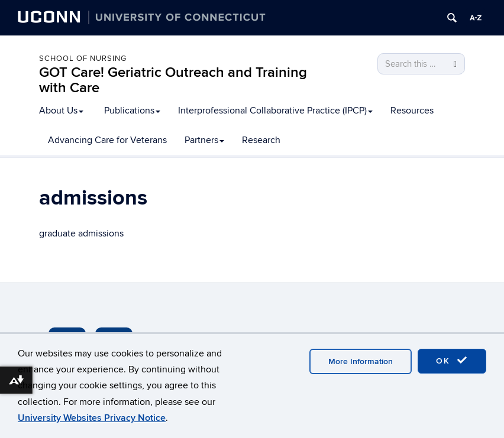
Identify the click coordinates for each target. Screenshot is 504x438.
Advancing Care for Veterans (107, 140)
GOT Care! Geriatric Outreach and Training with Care (173, 80)
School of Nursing (83, 59)
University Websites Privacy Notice (92, 418)
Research (261, 140)
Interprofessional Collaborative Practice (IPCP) (275, 111)
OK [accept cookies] (452, 361)
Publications (132, 111)
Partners (204, 140)
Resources (412, 111)
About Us (61, 111)
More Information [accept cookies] (361, 361)
